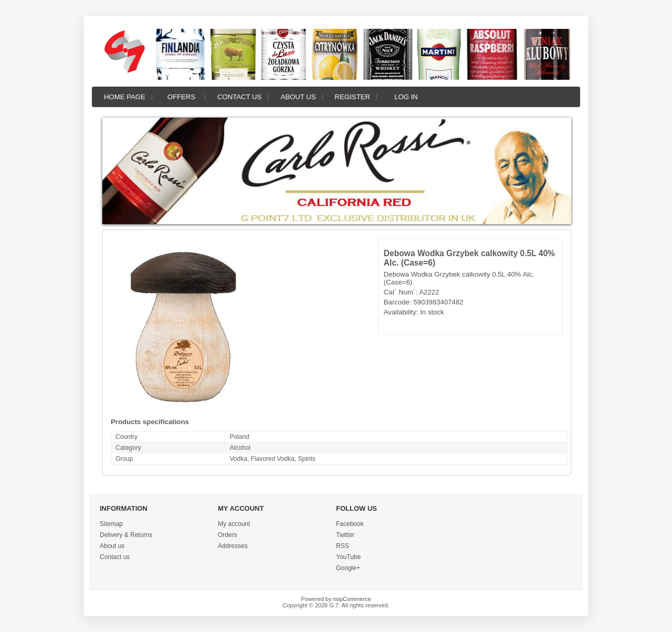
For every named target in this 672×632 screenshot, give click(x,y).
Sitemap (111, 524)
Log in (406, 97)
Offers (181, 97)
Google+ (348, 568)
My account (234, 524)
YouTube (348, 557)
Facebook (350, 524)
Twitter (345, 535)
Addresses (233, 546)
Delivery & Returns (126, 535)
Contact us (240, 97)
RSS (343, 546)
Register (353, 97)
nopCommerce (352, 599)
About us (298, 97)
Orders (228, 535)
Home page (125, 97)
